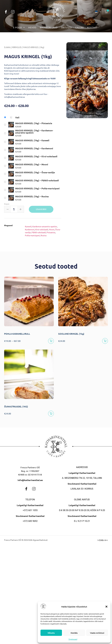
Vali (17, 117)
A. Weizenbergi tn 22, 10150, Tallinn (82, 479)
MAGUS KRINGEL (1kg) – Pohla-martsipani (37, 188)
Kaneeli (28, 226)
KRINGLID (17, 47)
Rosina (44, 235)
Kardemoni (30, 229)
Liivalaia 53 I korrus (82, 490)
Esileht (7, 47)
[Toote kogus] (14, 209)
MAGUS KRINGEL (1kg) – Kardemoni (34, 148)
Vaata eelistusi (97, 633)
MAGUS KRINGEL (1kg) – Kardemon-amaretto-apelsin (34, 132)
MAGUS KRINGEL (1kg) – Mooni (32, 164)
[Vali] (51, 341)
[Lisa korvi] (51, 414)
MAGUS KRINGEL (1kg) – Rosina (32, 196)
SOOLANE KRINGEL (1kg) (71, 334)
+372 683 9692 (30, 522)
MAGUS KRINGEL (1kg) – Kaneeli (32, 140)
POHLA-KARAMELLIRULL (17, 334)
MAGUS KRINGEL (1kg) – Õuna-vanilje (35, 172)
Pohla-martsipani (32, 235)
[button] (106, 607)
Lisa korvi (41, 209)
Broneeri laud (49, 27)
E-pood (19, 27)
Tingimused (73, 639)
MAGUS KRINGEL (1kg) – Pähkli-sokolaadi (37, 180)
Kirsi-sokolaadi (42, 229)
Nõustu (51, 633)
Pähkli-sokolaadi (39, 232)
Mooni (52, 229)
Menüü (32, 27)
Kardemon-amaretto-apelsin (45, 226)
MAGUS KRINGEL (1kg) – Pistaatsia (34, 123)
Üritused (66, 27)
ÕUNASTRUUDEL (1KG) (16, 407)
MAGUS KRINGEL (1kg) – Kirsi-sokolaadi (36, 156)
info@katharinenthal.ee (30, 481)
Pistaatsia (51, 232)
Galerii (79, 27)
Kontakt (92, 27)
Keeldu (74, 633)
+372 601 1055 (30, 511)
